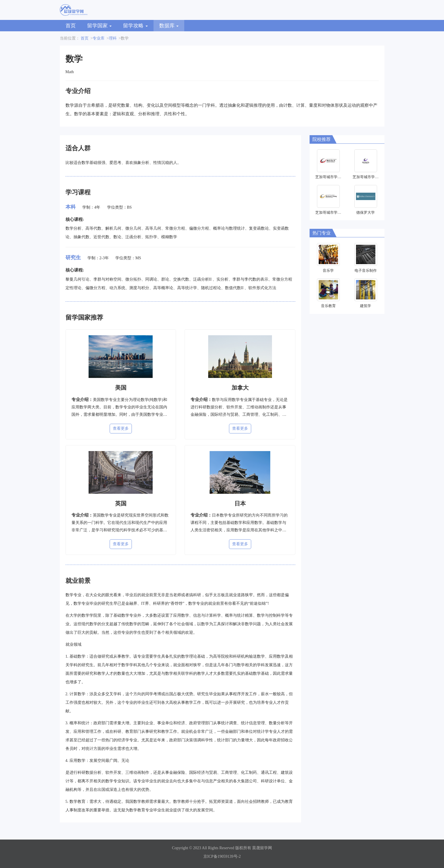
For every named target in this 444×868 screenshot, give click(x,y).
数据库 (169, 26)
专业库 (99, 38)
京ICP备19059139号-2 (222, 856)
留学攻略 (135, 26)
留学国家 (100, 26)
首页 (71, 26)
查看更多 (121, 428)
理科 (113, 38)
